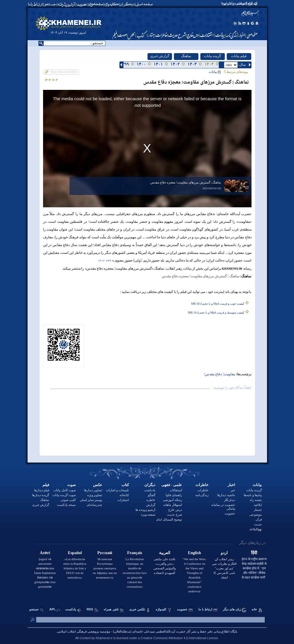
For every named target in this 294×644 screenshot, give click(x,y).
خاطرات (202, 485)
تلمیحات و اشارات (117, 490)
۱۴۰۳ (192, 64)
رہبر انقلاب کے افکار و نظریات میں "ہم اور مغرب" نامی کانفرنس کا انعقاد (224, 568)
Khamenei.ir (104, 638)
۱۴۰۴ (209, 64)
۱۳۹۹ (124, 64)
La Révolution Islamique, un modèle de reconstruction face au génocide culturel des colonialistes (135, 573)
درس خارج (175, 510)
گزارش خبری (160, 56)
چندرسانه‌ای (94, 505)
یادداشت (150, 490)
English (195, 553)
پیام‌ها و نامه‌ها (253, 495)
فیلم (46, 485)
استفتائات (176, 490)
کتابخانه (124, 495)
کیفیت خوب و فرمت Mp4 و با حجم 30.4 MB (218, 304)
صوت (71, 485)
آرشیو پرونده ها (146, 510)
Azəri (45, 553)
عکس (98, 485)
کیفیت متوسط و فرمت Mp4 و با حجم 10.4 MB (216, 313)
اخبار (231, 485)
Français (135, 553)
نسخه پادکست (66, 505)
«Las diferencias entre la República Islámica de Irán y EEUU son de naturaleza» (75, 568)
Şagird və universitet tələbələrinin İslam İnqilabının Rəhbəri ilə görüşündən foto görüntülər (45, 573)
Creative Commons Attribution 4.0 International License (179, 638)
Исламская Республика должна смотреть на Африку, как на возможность (105, 568)
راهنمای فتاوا (174, 495)
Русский (105, 553)
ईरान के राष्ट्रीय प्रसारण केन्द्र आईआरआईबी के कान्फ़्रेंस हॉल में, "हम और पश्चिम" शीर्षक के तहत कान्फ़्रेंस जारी (254, 568)
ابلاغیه (258, 505)
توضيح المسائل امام (169, 519)
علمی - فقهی (172, 485)
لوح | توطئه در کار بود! (237, 3)
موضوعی (256, 515)
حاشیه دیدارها (226, 495)
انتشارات (123, 500)
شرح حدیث (175, 515)
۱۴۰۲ (175, 64)
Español (75, 553)
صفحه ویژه (148, 515)
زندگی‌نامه (202, 495)
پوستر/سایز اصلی (91, 500)
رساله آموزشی (172, 500)
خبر (233, 490)
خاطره (151, 500)
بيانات (215, 72)
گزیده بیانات (212, 56)
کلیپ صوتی (68, 500)
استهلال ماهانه (173, 505)
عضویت (230, 513)
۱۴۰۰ (141, 64)
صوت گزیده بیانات (64, 495)
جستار (258, 510)
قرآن (259, 519)
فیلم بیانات (239, 56)
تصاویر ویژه (95, 495)
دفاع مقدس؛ (213, 374)
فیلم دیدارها (42, 490)
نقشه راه (256, 500)
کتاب (125, 485)
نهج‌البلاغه (256, 529)
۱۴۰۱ (158, 64)
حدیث (258, 524)
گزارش (151, 505)
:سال (242, 65)
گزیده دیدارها (41, 495)
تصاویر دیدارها (93, 490)
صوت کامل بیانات (65, 490)
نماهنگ (186, 56)
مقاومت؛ (228, 374)
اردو (224, 553)
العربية (165, 553)
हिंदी (254, 553)
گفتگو (152, 495)
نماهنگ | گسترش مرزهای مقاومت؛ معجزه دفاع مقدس (186, 182)
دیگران (150, 485)
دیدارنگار (230, 500)
